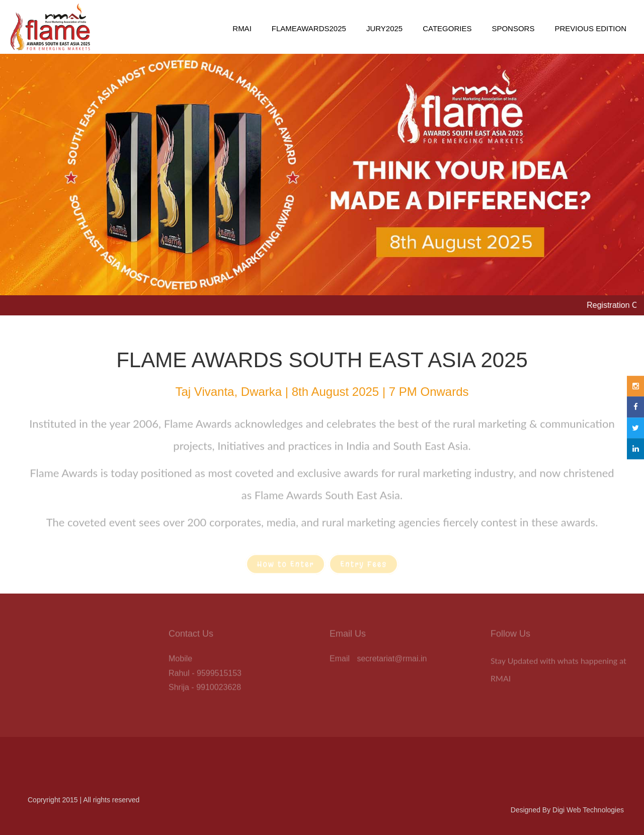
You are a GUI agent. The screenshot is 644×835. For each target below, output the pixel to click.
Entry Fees (364, 566)
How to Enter (286, 566)
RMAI (242, 28)
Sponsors (513, 28)
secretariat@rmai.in (392, 660)
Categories (447, 28)
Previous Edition (590, 28)
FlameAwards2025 (309, 28)
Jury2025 (384, 28)
